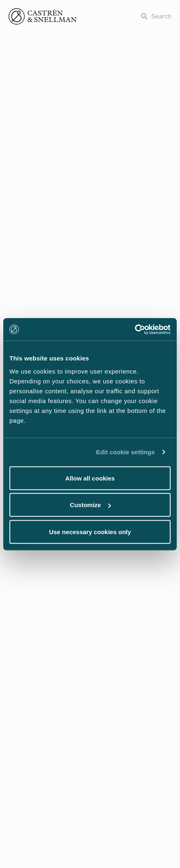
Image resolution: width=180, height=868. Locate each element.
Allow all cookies (90, 478)
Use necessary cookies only (90, 531)
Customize (90, 505)
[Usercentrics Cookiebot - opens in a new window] (135, 329)
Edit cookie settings (126, 452)
